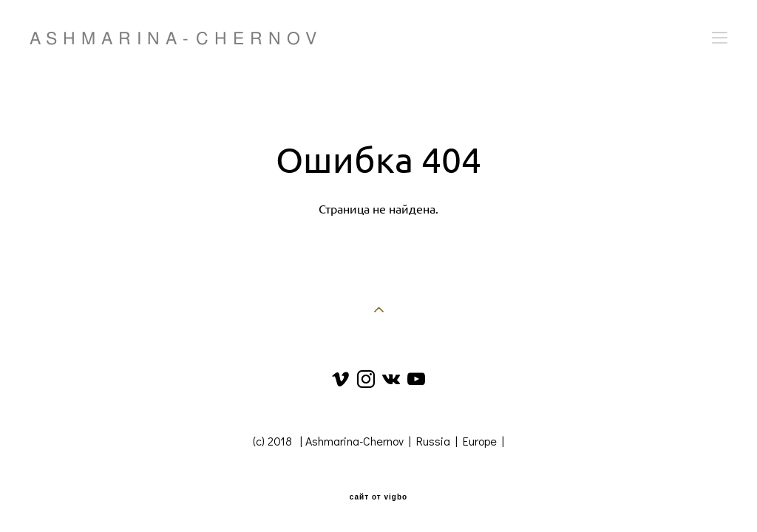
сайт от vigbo (378, 497)
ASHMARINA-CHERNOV (176, 38)
